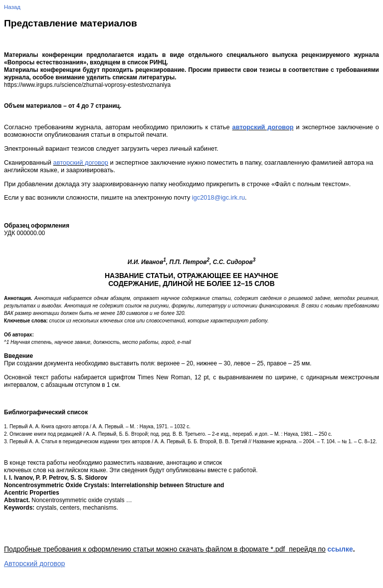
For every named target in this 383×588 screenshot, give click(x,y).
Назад (12, 7)
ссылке (340, 549)
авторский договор (263, 127)
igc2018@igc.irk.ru (218, 197)
